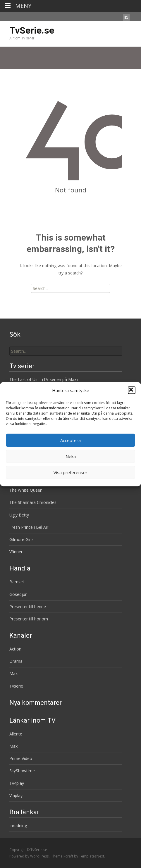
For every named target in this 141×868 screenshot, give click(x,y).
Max (13, 673)
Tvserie (16, 686)
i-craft (69, 856)
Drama (16, 661)
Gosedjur (18, 594)
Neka (71, 456)
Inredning (18, 826)
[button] (132, 390)
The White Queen (26, 490)
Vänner (16, 552)
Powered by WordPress (29, 856)
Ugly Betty (19, 515)
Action (15, 649)
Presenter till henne (28, 607)
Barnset (17, 582)
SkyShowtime (22, 771)
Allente (16, 734)
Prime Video (21, 758)
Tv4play (17, 783)
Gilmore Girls (22, 539)
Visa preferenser (70, 472)
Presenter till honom (29, 619)
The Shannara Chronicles (33, 502)
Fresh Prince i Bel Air (29, 527)
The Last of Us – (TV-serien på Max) (44, 379)
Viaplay (16, 795)
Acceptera (70, 440)
